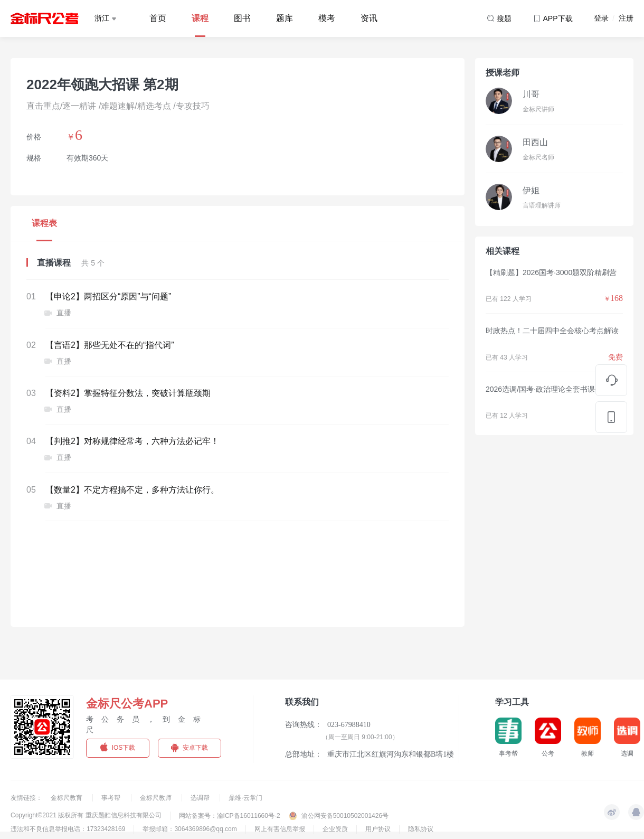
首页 (158, 18)
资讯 (369, 18)
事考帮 (112, 798)
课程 (200, 18)
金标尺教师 (157, 798)
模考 (327, 18)
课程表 (44, 223)
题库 (285, 18)
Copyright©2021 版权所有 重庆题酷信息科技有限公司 (86, 815)
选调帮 (201, 798)
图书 (242, 18)
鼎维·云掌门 (245, 798)
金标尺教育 (67, 798)
